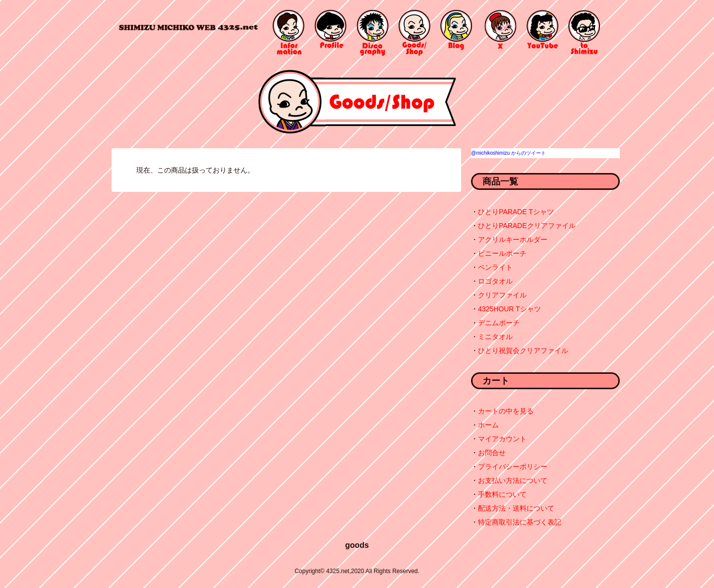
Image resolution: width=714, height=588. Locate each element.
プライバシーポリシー (513, 467)
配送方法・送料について (516, 508)
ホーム (488, 425)
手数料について (502, 494)
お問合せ (492, 453)
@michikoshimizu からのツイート (508, 153)
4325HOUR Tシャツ (509, 309)
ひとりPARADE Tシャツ (516, 212)
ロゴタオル (495, 281)
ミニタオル (495, 337)
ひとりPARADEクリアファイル (527, 226)
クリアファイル (502, 295)
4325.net (188, 27)
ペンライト (495, 267)
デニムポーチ (499, 323)
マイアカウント (502, 439)
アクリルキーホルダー (513, 239)
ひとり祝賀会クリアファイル (523, 351)
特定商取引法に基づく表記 (520, 522)
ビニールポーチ (502, 253)
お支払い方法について (513, 480)
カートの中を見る (506, 411)
